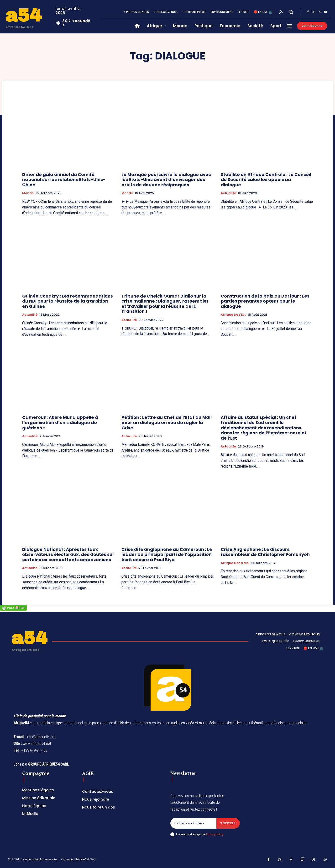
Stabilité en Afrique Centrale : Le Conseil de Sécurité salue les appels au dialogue (266, 180)
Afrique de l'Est (233, 315)
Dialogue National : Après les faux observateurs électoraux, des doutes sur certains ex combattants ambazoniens (68, 554)
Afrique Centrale (235, 563)
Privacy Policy (215, 834)
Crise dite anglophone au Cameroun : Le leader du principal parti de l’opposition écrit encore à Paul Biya (167, 554)
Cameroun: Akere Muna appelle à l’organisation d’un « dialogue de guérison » (60, 422)
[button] (291, 12)
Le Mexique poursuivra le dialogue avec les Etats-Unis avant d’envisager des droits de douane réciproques (166, 180)
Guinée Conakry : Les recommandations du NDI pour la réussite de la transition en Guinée (68, 301)
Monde (28, 193)
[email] (193, 823)
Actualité (228, 193)
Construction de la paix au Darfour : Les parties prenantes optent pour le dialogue (265, 301)
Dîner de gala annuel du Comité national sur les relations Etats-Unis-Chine (64, 180)
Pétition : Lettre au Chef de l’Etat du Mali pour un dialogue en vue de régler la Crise (167, 422)
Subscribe (228, 823)
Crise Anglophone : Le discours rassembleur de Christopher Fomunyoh (265, 552)
